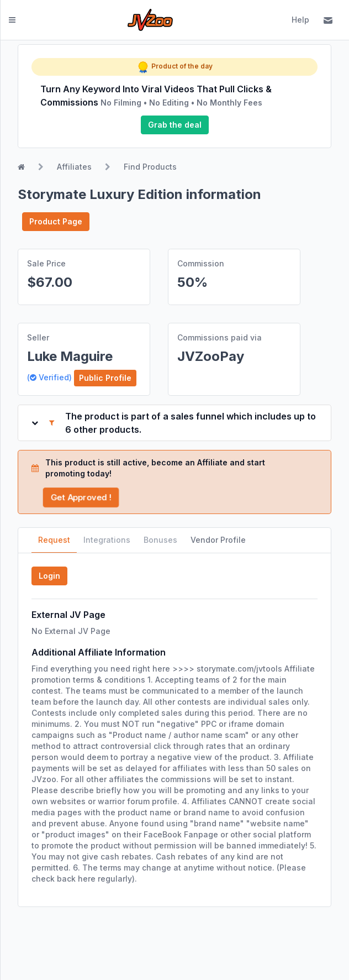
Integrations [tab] (107, 540)
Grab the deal (175, 125)
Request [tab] (54, 540)
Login (49, 576)
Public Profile (105, 378)
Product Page (56, 221)
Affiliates (74, 167)
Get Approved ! (81, 497)
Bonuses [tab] (160, 540)
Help (300, 20)
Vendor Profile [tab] (218, 540)
